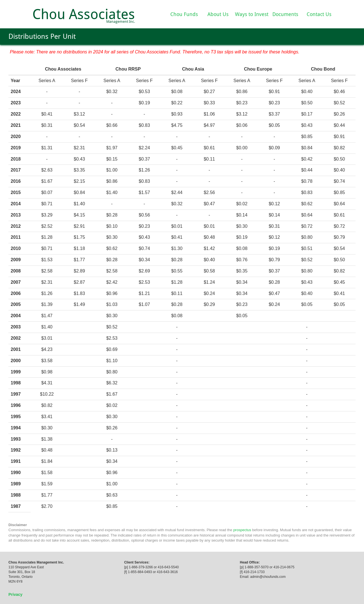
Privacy (15, 594)
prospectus (242, 530)
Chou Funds (184, 14)
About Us (218, 14)
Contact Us (319, 14)
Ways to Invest (252, 14)
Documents (285, 14)
